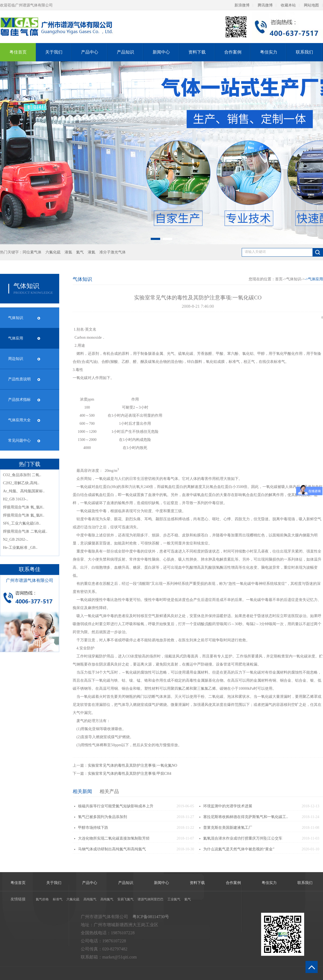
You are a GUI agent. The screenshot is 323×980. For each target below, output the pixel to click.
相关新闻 (82, 791)
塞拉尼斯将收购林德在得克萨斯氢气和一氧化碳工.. (246, 817)
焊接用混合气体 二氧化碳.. (25, 531)
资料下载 (197, 52)
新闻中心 (161, 52)
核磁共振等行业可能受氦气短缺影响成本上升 (116, 806)
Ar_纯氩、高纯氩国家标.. (24, 491)
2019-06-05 (185, 806)
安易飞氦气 (125, 899)
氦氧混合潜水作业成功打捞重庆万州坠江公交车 (243, 838)
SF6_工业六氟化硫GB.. (22, 523)
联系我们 (304, 52)
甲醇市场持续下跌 (93, 828)
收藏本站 (288, 5)
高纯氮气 (107, 899)
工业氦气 (174, 899)
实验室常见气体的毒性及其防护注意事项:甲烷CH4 (129, 774)
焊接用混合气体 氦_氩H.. (24, 515)
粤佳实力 (269, 52)
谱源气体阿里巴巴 (150, 899)
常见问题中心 (19, 441)
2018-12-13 (310, 806)
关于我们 (54, 52)
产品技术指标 (19, 400)
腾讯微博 (265, 5)
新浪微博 (242, 5)
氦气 (80, 252)
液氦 (92, 252)
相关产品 (109, 791)
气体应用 (16, 338)
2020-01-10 (310, 849)
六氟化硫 (53, 252)
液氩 (68, 252)
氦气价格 (42, 899)
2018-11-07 (185, 838)
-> (314, 279)
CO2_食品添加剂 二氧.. (22, 475)
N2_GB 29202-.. (16, 539)
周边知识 (16, 359)
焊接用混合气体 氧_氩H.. (24, 507)
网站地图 (311, 5)
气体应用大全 (19, 420)
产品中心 (90, 52)
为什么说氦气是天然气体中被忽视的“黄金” (239, 849)
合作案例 (233, 52)
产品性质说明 (19, 379)
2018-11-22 (185, 828)
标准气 (58, 899)
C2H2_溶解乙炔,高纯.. (21, 483)
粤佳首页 (18, 52)
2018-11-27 (185, 817)
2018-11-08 (310, 828)
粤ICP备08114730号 (151, 917)
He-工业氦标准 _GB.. (20, 548)
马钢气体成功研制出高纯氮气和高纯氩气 (112, 849)
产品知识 (125, 52)
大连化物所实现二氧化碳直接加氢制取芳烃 (114, 838)
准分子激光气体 (113, 252)
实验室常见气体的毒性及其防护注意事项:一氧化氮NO (132, 765)
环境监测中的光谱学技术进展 (228, 806)
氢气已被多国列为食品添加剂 (103, 817)
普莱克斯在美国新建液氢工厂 (228, 828)
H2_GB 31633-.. (16, 499)
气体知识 (16, 318)
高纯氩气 (90, 899)
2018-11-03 (310, 838)
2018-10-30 (185, 849)
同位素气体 (32, 252)
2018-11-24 (310, 817)
